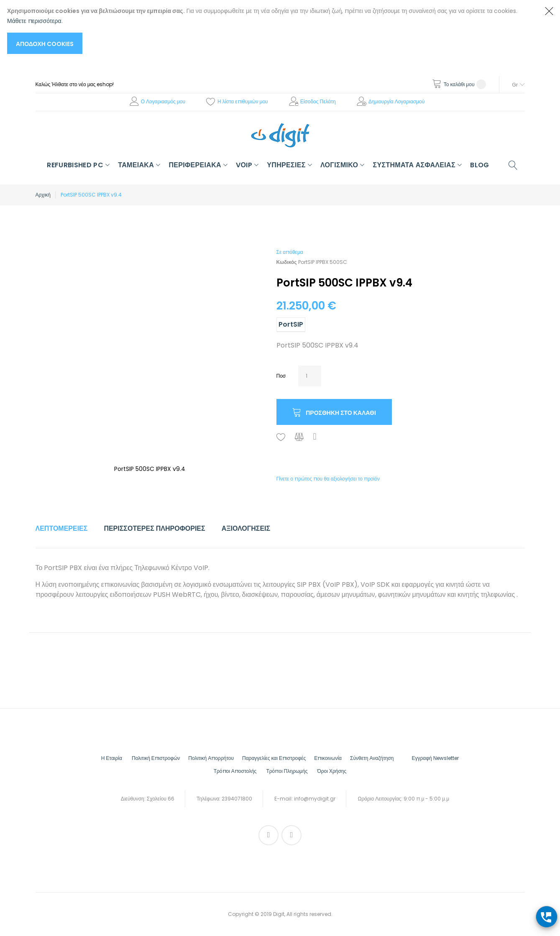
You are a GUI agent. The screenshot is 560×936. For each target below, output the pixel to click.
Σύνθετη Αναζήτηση (372, 758)
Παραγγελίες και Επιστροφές (274, 758)
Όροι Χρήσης (332, 771)
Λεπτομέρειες (62, 528)
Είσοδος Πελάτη (318, 101)
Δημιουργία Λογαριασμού (397, 101)
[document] (272, 30)
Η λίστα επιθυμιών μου (243, 101)
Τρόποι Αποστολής (235, 771)
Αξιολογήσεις (246, 528)
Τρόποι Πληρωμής (287, 771)
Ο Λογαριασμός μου (163, 101)
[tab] (62, 529)
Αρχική (43, 195)
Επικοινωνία (328, 758)
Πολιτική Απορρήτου (211, 758)
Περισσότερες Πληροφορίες (154, 528)
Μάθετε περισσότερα (34, 21)
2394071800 (237, 799)
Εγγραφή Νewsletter (435, 758)
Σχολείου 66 (161, 799)
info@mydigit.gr (315, 799)
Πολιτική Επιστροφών (156, 758)
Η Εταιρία (112, 758)
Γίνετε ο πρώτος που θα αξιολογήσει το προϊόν (328, 479)
